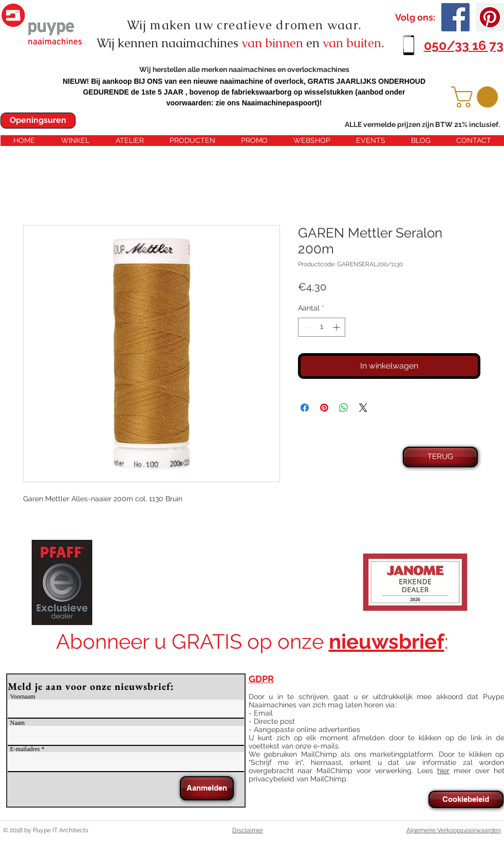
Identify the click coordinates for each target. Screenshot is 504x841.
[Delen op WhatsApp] (344, 408)
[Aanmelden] (207, 788)
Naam (18, 723)
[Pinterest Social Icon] (490, 17)
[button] (477, 97)
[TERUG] (440, 457)
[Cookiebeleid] (466, 799)
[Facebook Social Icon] (455, 17)
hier (443, 771)
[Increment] (337, 327)
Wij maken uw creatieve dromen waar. (245, 25)
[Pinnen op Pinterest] (324, 408)
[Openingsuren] (38, 121)
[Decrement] (306, 327)
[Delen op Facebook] (305, 408)
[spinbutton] (322, 327)
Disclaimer (248, 830)
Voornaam (23, 697)
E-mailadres (25, 749)
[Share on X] (363, 408)
